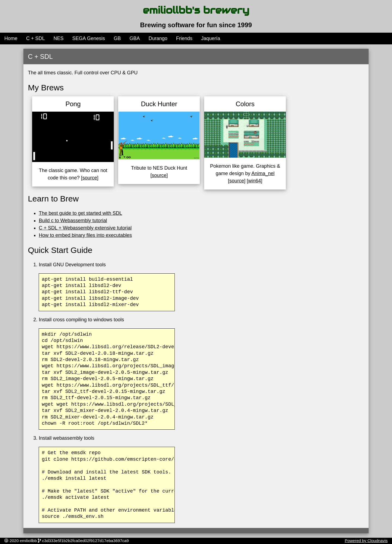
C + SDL (36, 38)
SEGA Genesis (89, 38)
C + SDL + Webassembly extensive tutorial (85, 228)
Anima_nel (263, 173)
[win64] (254, 181)
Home (11, 38)
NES (59, 38)
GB (117, 38)
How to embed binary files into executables (85, 235)
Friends (184, 38)
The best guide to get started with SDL (80, 213)
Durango (158, 38)
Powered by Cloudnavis (366, 541)
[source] (90, 178)
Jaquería (211, 38)
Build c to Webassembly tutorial (73, 221)
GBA (135, 38)
